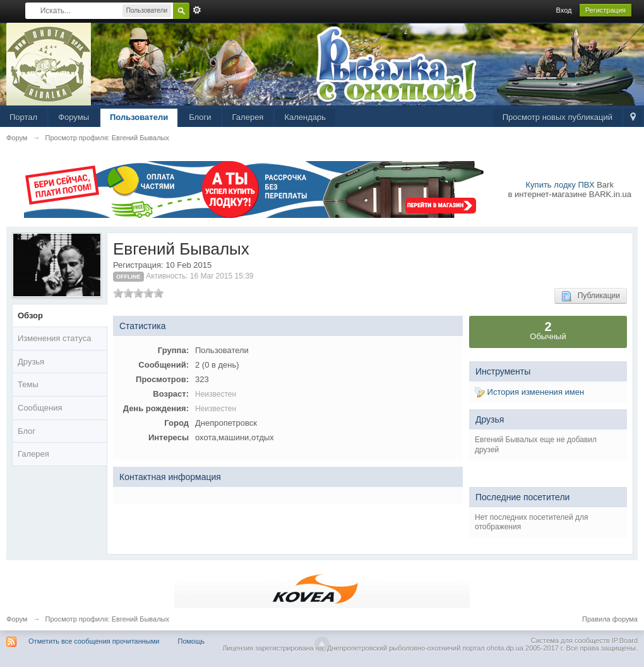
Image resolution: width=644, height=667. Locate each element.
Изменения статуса (54, 338)
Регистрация (605, 10)
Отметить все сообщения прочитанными (94, 641)
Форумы (74, 117)
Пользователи (139, 117)
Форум (17, 619)
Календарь (305, 117)
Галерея (248, 117)
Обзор (30, 315)
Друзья (31, 362)
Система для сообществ (570, 640)
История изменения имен (529, 392)
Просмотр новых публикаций (558, 117)
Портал (23, 117)
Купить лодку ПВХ (560, 185)
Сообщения (40, 408)
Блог (27, 431)
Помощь (192, 641)
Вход (564, 10)
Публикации (591, 296)
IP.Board (625, 640)
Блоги (200, 117)
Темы (28, 384)
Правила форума (610, 619)
